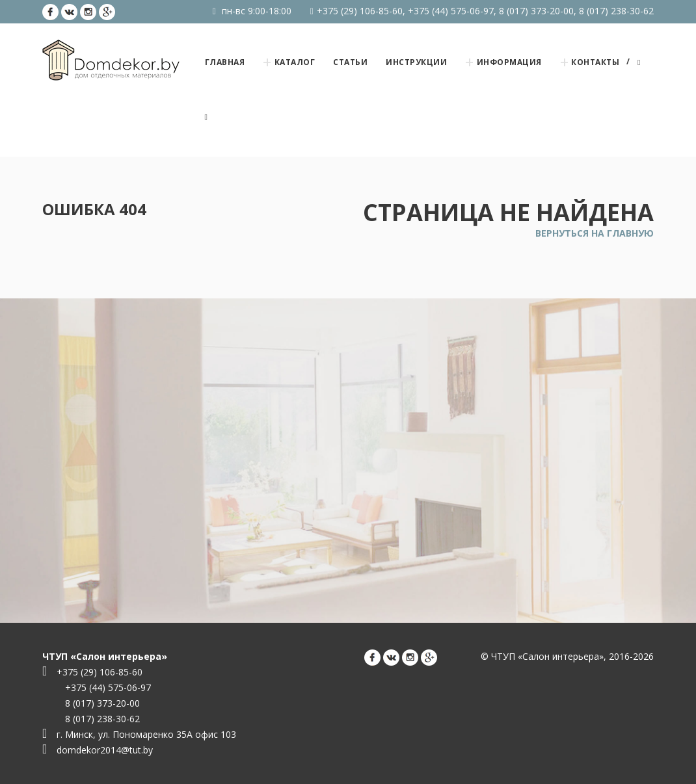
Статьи (350, 62)
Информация (509, 62)
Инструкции (416, 62)
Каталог (295, 62)
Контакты (595, 62)
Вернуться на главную (595, 233)
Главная (225, 62)
